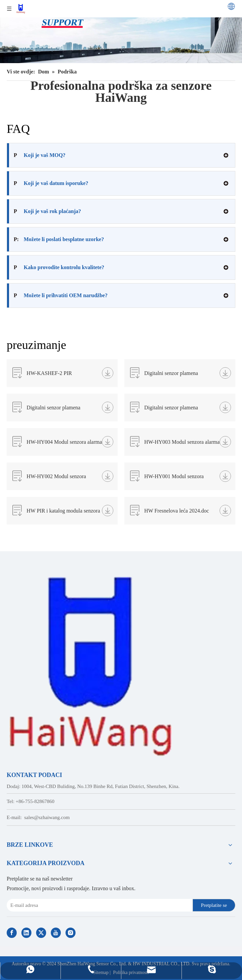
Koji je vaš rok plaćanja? (47, 211)
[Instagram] (71, 933)
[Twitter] (41, 933)
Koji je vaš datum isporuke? (51, 183)
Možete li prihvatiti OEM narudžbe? (61, 296)
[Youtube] (56, 933)
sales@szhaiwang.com (47, 817)
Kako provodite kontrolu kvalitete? (59, 267)
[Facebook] (12, 933)
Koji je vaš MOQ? (40, 155)
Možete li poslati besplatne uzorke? (59, 239)
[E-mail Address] (98, 905)
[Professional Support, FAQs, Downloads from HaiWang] (121, 32)
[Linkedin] (26, 933)
